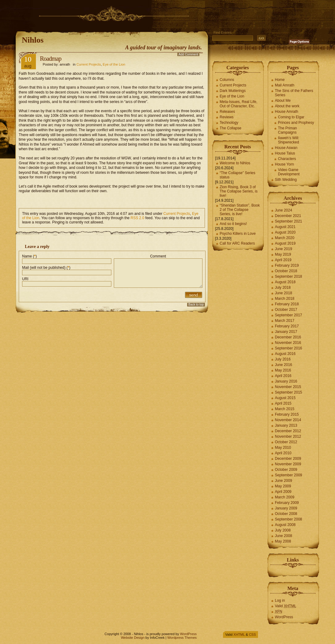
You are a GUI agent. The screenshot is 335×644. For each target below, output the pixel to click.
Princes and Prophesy (296, 123)
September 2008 (289, 519)
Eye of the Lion (114, 64)
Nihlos (33, 40)
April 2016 (283, 376)
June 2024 (283, 210)
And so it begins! (233, 224)
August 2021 (285, 227)
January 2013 (286, 425)
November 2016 (288, 343)
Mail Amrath (285, 85)
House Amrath (287, 112)
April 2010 (283, 453)
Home (280, 80)
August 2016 (285, 354)
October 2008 (286, 514)
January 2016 (286, 381)
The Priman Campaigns (287, 130)
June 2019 (283, 249)
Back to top (196, 305)
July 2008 (283, 530)
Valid (286, 606)
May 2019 (283, 254)
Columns (227, 80)
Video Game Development (289, 172)
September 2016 (289, 348)
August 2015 (285, 398)
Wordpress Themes (182, 638)
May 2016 (283, 370)
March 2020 (285, 238)
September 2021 (289, 221)
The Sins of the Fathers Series (294, 93)
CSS (252, 634)
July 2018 (283, 288)
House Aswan (286, 148)
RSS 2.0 (138, 218)
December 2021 (288, 216)
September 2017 (289, 315)
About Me (283, 101)
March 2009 (285, 497)
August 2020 (285, 232)
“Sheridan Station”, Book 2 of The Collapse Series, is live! (240, 210)
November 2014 (288, 420)
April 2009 (283, 492)
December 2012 (288, 431)
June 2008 (283, 536)
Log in (280, 600)
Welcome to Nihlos (235, 163)
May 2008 (283, 541)
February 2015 (287, 414)
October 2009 (286, 470)
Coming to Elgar (291, 117)
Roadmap (51, 59)
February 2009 (287, 503)
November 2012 (288, 436)
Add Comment (188, 54)
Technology (229, 123)
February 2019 (287, 265)
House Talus (285, 153)
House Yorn (284, 164)
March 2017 (285, 321)
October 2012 (286, 442)
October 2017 (286, 310)
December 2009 (288, 459)
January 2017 (286, 332)
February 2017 (287, 326)
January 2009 (286, 508)
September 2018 (289, 276)
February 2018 (287, 304)
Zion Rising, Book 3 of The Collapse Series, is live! (239, 191)
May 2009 (283, 486)
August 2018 (285, 282)
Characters (287, 159)
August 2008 (285, 525)
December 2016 (288, 337)
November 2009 (288, 464)
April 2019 (283, 260)
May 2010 (283, 448)
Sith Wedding (286, 180)
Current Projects (89, 64)
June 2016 (283, 365)
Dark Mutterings (233, 91)
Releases (227, 112)
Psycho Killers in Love (238, 234)
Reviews (227, 117)
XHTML (239, 634)
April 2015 (283, 403)
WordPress (284, 617)
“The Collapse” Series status (237, 175)
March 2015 (285, 409)
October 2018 (286, 271)
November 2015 (288, 387)
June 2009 (283, 481)
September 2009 (289, 475)
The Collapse (231, 128)
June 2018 (283, 293)
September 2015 (289, 392)
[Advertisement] (127, 14)
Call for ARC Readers (237, 243)
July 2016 (283, 359)
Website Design (133, 638)
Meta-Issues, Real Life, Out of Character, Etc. (239, 104)
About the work (287, 106)
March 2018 (285, 299)
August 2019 (285, 243)
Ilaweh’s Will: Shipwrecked (289, 140)
